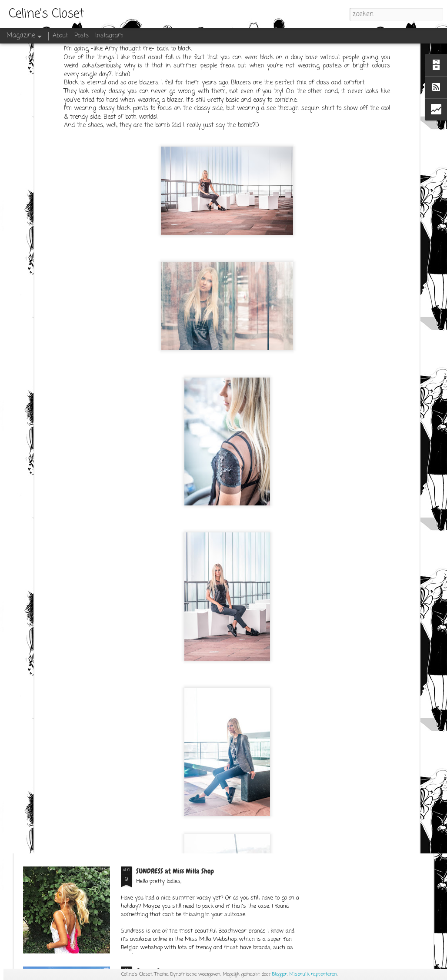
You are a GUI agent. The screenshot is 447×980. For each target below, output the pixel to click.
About (60, 36)
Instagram (109, 36)
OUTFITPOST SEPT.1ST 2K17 (169, 771)
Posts (82, 36)
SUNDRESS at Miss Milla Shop (175, 871)
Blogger (280, 974)
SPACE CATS (152, 671)
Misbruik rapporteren (313, 974)
